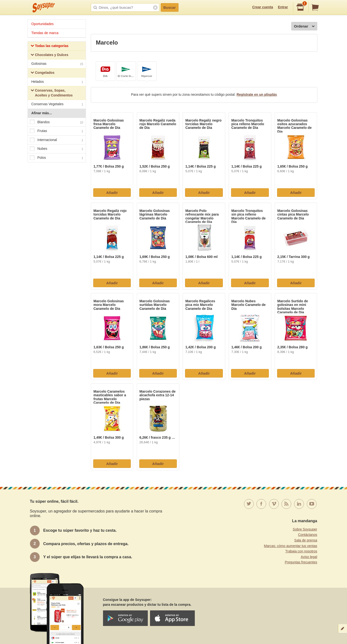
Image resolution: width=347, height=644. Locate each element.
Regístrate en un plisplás (257, 95)
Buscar (170, 7)
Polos (56, 158)
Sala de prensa (306, 540)
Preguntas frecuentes (301, 562)
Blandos (56, 122)
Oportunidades (43, 24)
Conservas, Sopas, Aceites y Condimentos (52, 93)
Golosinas (57, 64)
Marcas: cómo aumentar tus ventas (291, 546)
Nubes (56, 149)
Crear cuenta (263, 7)
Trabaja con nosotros (301, 551)
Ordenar (304, 26)
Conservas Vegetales (57, 105)
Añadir (112, 193)
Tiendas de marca (45, 33)
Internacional (56, 140)
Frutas (56, 131)
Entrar (283, 7)
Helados (57, 82)
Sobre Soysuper (305, 529)
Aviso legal (309, 557)
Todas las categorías (50, 46)
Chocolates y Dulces (50, 55)
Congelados (43, 73)
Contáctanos (308, 535)
